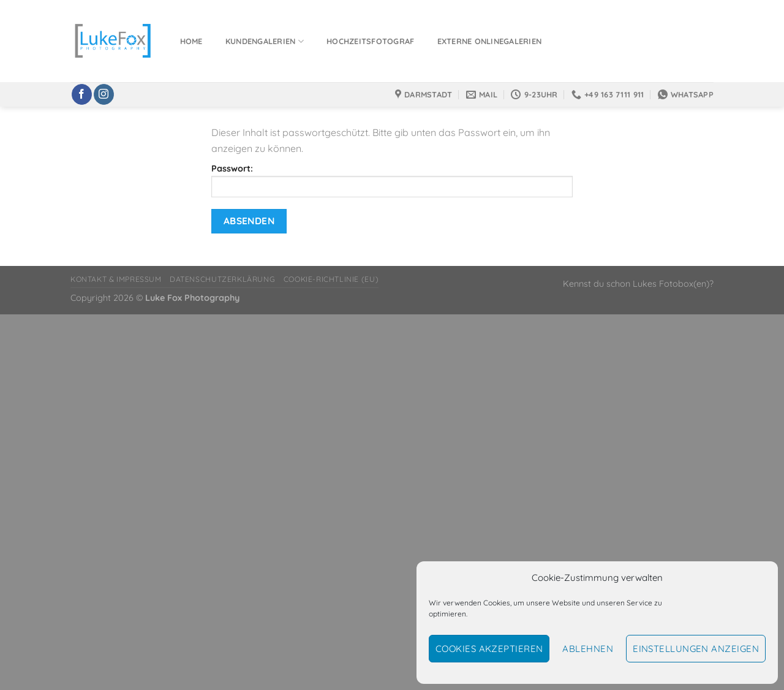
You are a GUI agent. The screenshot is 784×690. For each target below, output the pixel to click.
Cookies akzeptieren (489, 649)
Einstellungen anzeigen (696, 649)
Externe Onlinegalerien (490, 41)
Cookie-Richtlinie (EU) (331, 279)
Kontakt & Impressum (116, 279)
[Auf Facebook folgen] (82, 94)
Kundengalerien (265, 41)
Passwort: (392, 180)
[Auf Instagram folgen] (104, 94)
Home (191, 41)
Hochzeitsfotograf (370, 41)
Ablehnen (588, 649)
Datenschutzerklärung (222, 279)
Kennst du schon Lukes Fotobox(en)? (638, 284)
